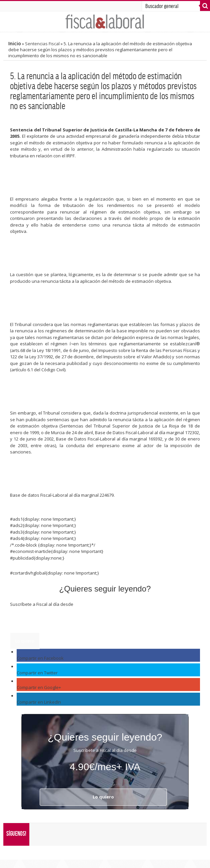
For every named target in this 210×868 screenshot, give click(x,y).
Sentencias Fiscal (42, 44)
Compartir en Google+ (39, 687)
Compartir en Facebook (40, 658)
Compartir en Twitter (37, 673)
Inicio (15, 43)
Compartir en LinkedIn (39, 702)
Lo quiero (25, 641)
